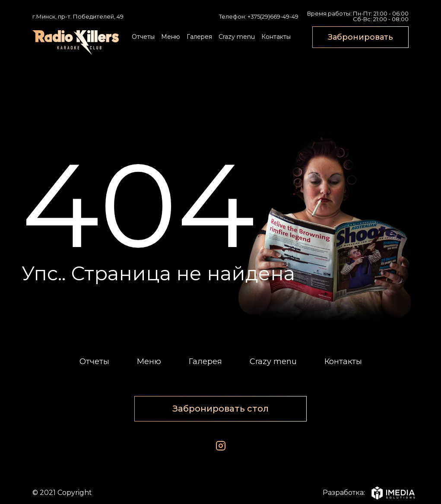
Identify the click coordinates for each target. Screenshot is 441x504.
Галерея (199, 37)
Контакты (276, 37)
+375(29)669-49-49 (273, 16)
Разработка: (366, 493)
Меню (171, 37)
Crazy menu (237, 37)
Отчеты (143, 37)
